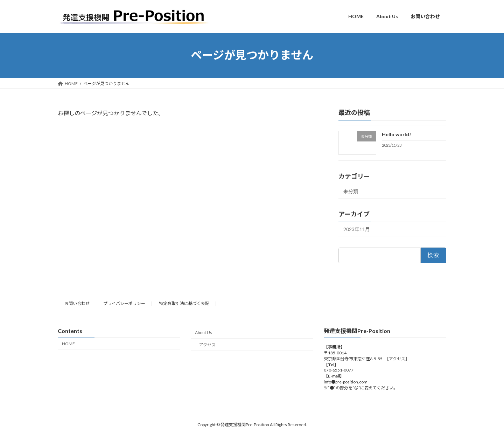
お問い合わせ (77, 303)
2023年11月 (357, 229)
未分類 (351, 191)
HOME (68, 344)
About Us (204, 332)
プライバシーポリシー (124, 303)
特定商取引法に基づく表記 (184, 303)
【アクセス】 (398, 359)
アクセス (207, 345)
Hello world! (396, 134)
